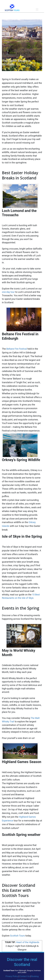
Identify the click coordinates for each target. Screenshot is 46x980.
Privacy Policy (12, 976)
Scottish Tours (17, 936)
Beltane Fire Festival (17, 349)
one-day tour (9, 292)
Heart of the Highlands (28, 942)
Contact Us (25, 976)
